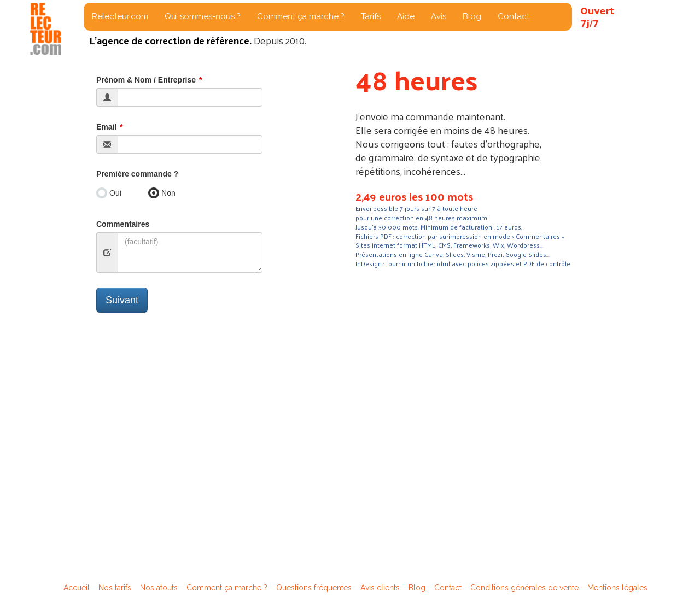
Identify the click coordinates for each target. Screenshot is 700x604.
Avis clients (380, 588)
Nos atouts (159, 588)
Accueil (77, 588)
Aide (406, 16)
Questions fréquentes (314, 588)
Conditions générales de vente (524, 588)
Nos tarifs (115, 588)
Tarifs (371, 16)
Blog (472, 16)
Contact (514, 16)
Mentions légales (617, 588)
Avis (439, 16)
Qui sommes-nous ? (203, 16)
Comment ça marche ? (301, 16)
